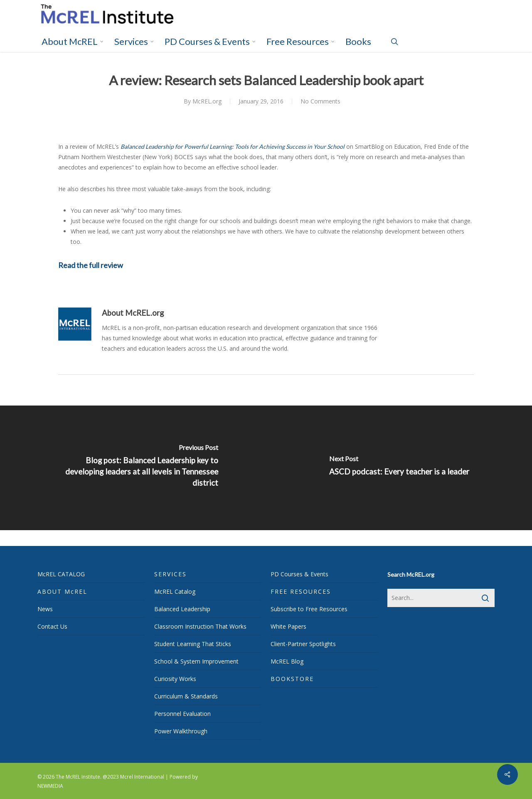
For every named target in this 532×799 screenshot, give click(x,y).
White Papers (288, 626)
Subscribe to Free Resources (309, 609)
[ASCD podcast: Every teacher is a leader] (399, 468)
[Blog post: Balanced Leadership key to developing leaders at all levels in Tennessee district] (133, 468)
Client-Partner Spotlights (303, 644)
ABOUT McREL (62, 591)
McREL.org (207, 101)
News (45, 609)
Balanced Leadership (182, 609)
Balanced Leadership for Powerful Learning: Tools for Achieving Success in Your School (233, 146)
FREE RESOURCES (301, 591)
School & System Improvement (196, 661)
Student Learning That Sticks (193, 644)
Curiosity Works (175, 679)
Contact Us (52, 626)
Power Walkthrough (181, 731)
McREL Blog (287, 661)
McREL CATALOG (61, 574)
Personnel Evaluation (182, 714)
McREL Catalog (175, 591)
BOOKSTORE (292, 679)
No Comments (320, 101)
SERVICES (170, 574)
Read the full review (91, 265)
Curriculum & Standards (186, 696)
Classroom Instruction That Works (200, 626)
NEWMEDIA (50, 786)
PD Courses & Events (299, 574)
